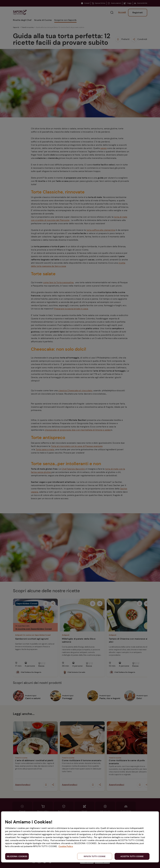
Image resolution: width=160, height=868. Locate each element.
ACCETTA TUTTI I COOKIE (132, 856)
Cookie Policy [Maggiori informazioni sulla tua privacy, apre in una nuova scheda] (66, 846)
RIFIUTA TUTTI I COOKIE (95, 856)
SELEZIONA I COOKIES (17, 856)
